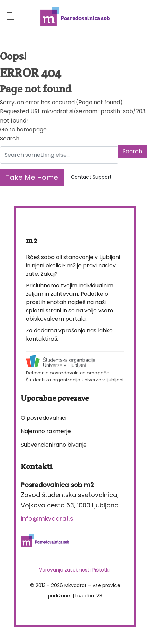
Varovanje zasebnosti (65, 570)
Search (10, 139)
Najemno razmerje (46, 431)
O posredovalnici (44, 418)
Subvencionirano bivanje (54, 445)
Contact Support (91, 177)
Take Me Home (32, 177)
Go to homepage (23, 130)
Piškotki (101, 570)
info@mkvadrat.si (48, 519)
